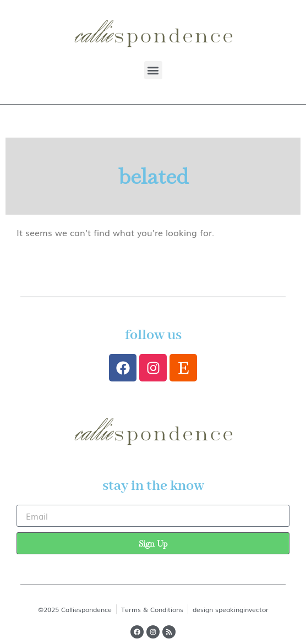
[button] (153, 70)
